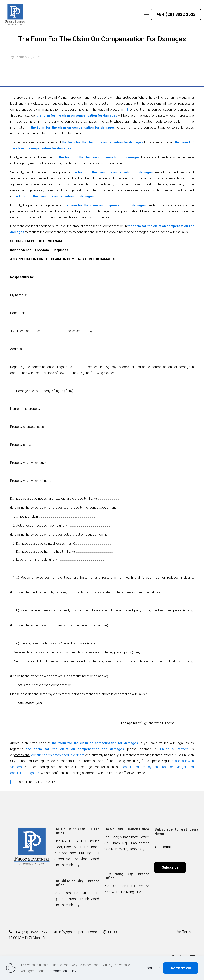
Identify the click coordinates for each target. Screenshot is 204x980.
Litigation (33, 773)
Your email (177, 851)
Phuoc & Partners (174, 749)
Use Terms (184, 932)
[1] (126, 109)
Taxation (168, 767)
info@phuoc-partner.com (78, 932)
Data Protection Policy (60, 971)
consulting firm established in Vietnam (57, 755)
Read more (152, 968)
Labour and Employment (140, 767)
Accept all (181, 968)
